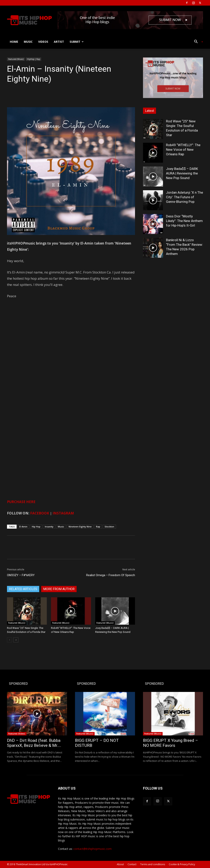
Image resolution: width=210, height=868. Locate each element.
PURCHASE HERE (21, 502)
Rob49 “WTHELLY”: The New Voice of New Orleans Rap (183, 150)
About (120, 864)
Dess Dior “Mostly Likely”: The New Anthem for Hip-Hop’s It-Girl (184, 221)
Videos (43, 42)
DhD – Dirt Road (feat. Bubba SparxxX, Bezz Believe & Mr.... (34, 743)
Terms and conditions (153, 864)
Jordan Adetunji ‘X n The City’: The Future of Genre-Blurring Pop (184, 197)
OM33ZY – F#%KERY (21, 575)
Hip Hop (36, 527)
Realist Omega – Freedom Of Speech (111, 575)
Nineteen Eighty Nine (80, 527)
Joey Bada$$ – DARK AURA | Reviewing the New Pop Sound (182, 173)
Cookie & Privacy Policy (182, 864)
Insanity (49, 527)
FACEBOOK (40, 513)
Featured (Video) (17, 734)
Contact (132, 864)
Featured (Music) (16, 59)
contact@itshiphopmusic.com (92, 849)
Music (28, 42)
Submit (77, 42)
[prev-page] (9, 640)
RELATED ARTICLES (23, 589)
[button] (197, 42)
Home (14, 42)
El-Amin (23, 527)
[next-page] (16, 640)
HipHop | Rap (33, 59)
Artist (59, 42)
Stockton (109, 527)
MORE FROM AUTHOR (59, 589)
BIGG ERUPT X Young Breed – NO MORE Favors (170, 743)
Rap (98, 527)
